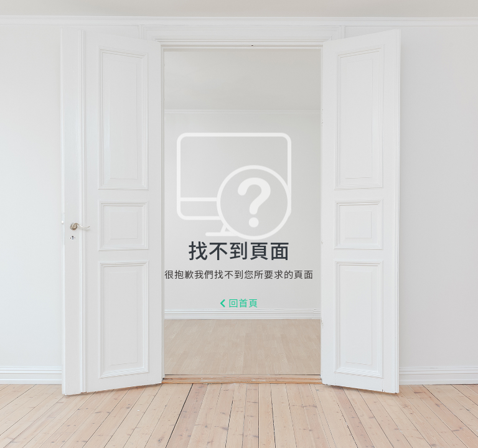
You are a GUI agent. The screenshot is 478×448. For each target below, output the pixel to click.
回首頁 (239, 304)
